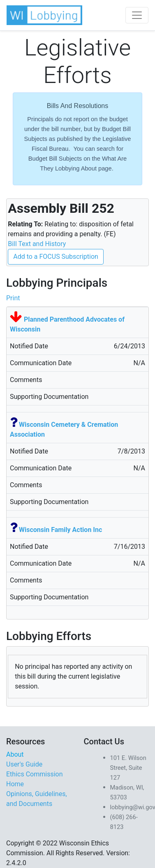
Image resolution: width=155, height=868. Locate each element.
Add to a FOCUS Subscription (56, 257)
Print (13, 298)
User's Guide (24, 764)
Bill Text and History (37, 244)
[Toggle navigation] (137, 15)
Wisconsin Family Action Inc (60, 530)
